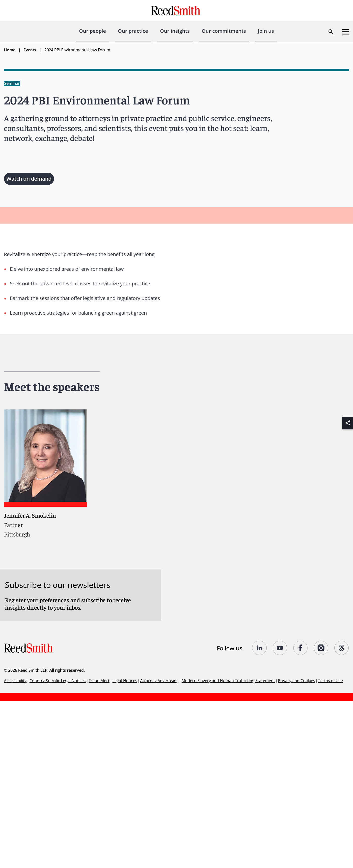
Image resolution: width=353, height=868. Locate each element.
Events (30, 50)
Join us (266, 31)
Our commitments (224, 31)
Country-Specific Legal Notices (58, 681)
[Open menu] (346, 32)
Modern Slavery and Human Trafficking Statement (228, 681)
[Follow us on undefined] (259, 648)
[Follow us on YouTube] (280, 648)
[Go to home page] (176, 11)
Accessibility (15, 681)
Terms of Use (330, 681)
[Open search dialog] (331, 32)
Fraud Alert (99, 681)
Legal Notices (125, 681)
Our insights (175, 31)
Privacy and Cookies (297, 681)
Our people (93, 31)
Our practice (133, 31)
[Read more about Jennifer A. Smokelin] (46, 474)
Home (10, 50)
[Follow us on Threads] (342, 648)
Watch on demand (29, 179)
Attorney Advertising (159, 681)
